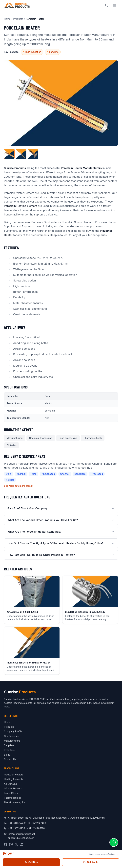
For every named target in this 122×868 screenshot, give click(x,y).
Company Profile (13, 731)
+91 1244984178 (36, 828)
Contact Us (10, 759)
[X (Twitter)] (16, 844)
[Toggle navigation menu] (115, 5)
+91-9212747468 (37, 823)
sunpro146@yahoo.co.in (21, 838)
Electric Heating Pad (15, 802)
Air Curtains (10, 784)
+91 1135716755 (17, 828)
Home (7, 19)
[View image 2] (21, 154)
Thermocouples (13, 798)
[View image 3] (33, 154)
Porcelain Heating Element (21, 206)
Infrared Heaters (13, 788)
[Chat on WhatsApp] (114, 842)
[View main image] (9, 154)
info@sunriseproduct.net (21, 834)
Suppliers (9, 745)
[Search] (106, 5)
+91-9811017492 (17, 823)
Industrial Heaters (14, 775)
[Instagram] (11, 844)
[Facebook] (6, 844)
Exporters (9, 750)
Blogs (7, 755)
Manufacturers (12, 741)
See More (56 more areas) (18, 486)
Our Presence (11, 736)
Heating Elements (14, 779)
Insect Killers (11, 793)
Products (18, 19)
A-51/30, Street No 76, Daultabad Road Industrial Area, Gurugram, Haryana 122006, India (56, 818)
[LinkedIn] (21, 844)
